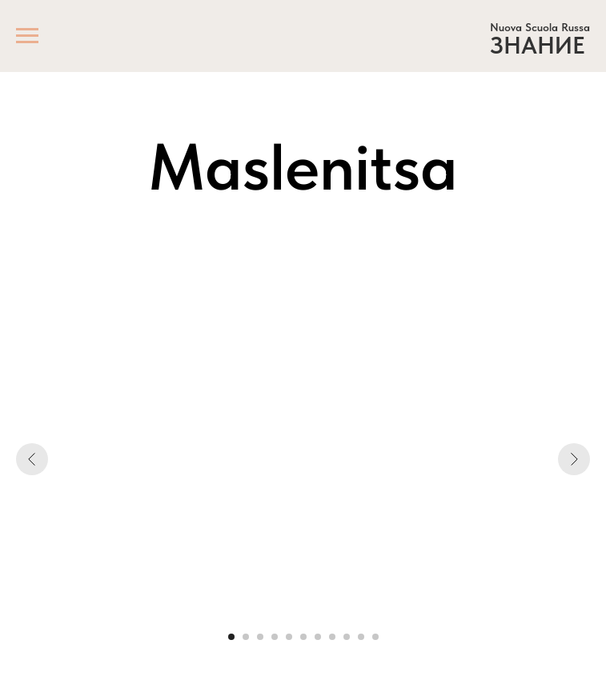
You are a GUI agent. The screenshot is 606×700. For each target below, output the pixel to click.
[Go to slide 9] (347, 637)
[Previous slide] (32, 459)
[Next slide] (574, 459)
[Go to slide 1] (231, 637)
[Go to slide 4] (275, 637)
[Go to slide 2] (246, 637)
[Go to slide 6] (303, 637)
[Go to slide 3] (260, 637)
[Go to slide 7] (318, 637)
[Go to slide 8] (332, 637)
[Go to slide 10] (361, 637)
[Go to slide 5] (289, 637)
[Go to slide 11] (375, 637)
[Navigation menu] (27, 36)
